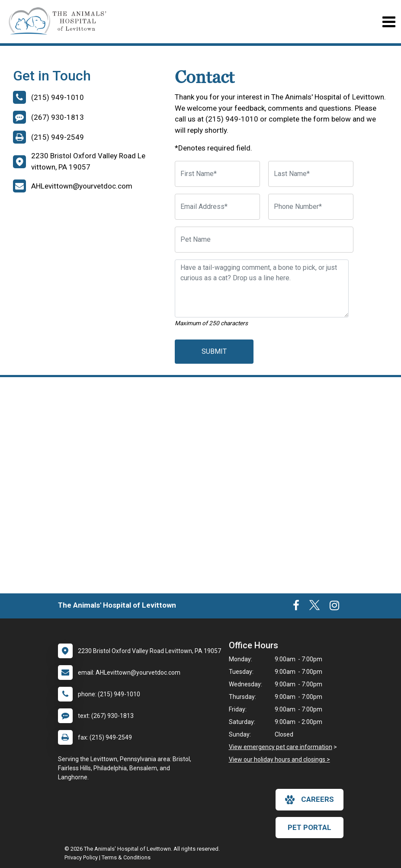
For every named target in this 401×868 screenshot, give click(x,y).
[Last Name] (311, 174)
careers (310, 800)
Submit (214, 351)
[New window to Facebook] (296, 607)
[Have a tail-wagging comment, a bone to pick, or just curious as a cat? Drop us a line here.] (262, 288)
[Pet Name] (264, 240)
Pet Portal (310, 827)
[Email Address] (217, 207)
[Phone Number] (311, 207)
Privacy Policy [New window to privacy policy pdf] (81, 857)
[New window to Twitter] (314, 607)
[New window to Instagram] (334, 607)
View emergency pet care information (281, 747)
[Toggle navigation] (389, 22)
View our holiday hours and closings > (279, 759)
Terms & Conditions (126, 857)
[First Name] (217, 174)
